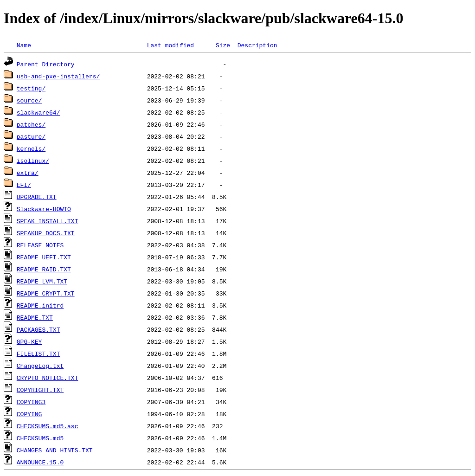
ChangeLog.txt (40, 366)
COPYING (29, 414)
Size (223, 45)
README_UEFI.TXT (44, 257)
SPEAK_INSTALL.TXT (48, 221)
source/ (29, 100)
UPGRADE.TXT (37, 197)
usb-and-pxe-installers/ (58, 76)
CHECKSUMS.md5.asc (48, 426)
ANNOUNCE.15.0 (40, 462)
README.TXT (35, 317)
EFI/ (24, 185)
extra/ (28, 173)
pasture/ (31, 136)
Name (24, 45)
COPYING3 (31, 402)
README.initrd (40, 305)
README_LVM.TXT (42, 281)
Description (257, 45)
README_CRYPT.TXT (46, 293)
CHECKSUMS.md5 (40, 438)
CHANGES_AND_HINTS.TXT (55, 450)
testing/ (31, 88)
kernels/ (31, 148)
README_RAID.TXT (44, 269)
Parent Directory (46, 64)
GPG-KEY (29, 341)
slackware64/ (39, 112)
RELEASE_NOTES (40, 245)
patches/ (31, 124)
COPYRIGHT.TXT (40, 390)
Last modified (170, 45)
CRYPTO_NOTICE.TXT (48, 378)
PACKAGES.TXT (39, 329)
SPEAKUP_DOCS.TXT (46, 233)
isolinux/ (33, 161)
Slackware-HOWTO (44, 209)
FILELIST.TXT (39, 354)
